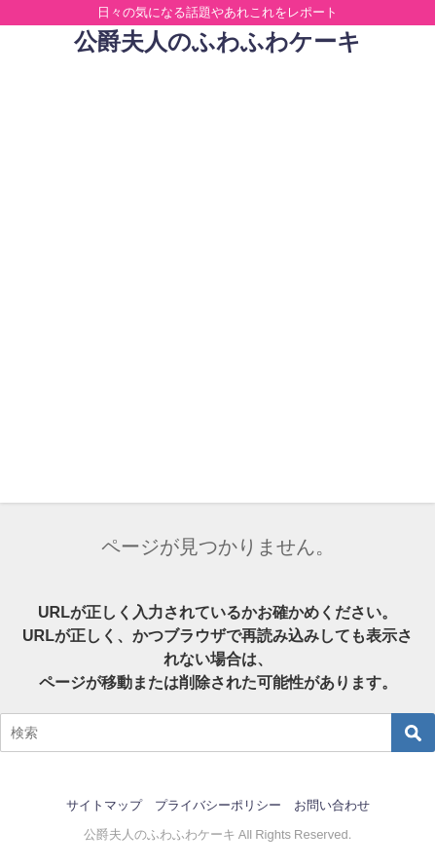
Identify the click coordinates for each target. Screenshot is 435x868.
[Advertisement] (217, 285)
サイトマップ (104, 805)
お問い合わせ (332, 805)
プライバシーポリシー (218, 805)
